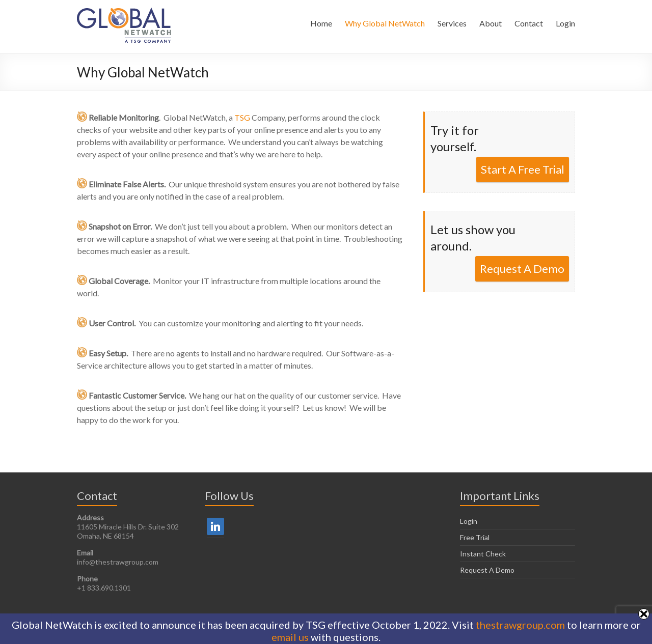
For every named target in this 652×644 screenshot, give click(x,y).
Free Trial (475, 537)
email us (290, 637)
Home (321, 23)
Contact (529, 23)
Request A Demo (522, 269)
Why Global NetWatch (385, 23)
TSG (242, 117)
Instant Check (483, 554)
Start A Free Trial (523, 169)
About (491, 23)
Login (565, 23)
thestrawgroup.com (520, 625)
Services (452, 23)
